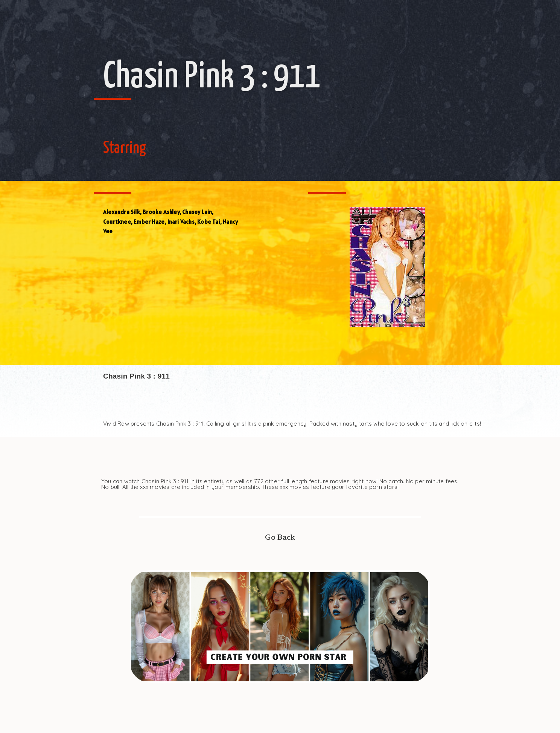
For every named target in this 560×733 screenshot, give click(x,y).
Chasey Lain (197, 212)
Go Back (280, 538)
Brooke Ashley (161, 212)
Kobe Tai (209, 222)
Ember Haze (149, 222)
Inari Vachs (181, 222)
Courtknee (117, 222)
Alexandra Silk (122, 212)
